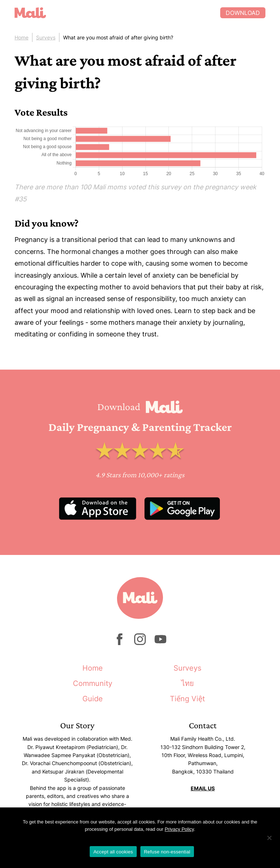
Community (93, 683)
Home (22, 37)
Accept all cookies (113, 852)
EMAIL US (203, 788)
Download (243, 13)
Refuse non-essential (167, 852)
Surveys (46, 37)
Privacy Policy (179, 829)
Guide (93, 699)
